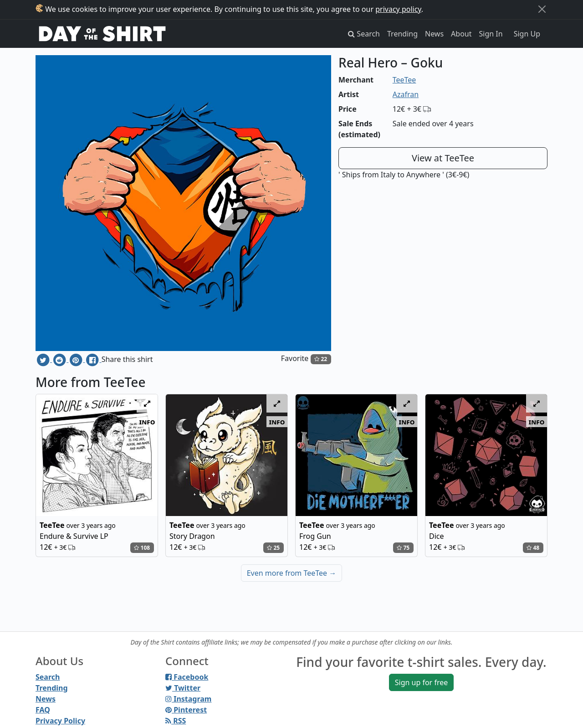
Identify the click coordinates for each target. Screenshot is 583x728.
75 (403, 548)
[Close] (542, 9)
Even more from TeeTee (292, 573)
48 (533, 548)
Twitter (183, 688)
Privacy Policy (60, 721)
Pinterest (186, 710)
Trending (402, 34)
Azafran (406, 94)
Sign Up (527, 34)
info (147, 422)
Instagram (188, 699)
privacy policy (398, 9)
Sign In (491, 34)
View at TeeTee (443, 158)
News (434, 34)
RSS (176, 721)
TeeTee (404, 80)
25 (273, 548)
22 (321, 359)
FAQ (43, 710)
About (461, 34)
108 (142, 548)
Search (48, 677)
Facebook (187, 677)
